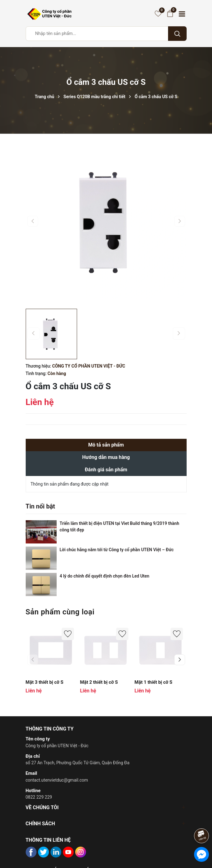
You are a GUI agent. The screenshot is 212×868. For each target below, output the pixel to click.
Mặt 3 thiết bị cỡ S (45, 682)
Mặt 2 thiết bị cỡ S (99, 682)
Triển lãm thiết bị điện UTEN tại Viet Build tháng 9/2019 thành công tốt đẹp (119, 527)
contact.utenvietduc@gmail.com (57, 780)
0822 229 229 (39, 797)
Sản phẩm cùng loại (60, 612)
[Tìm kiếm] (177, 34)
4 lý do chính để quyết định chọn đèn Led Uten (105, 576)
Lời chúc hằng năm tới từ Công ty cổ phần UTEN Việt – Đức (117, 550)
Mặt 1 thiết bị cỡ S (154, 682)
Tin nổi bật (40, 506)
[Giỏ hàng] (170, 13)
